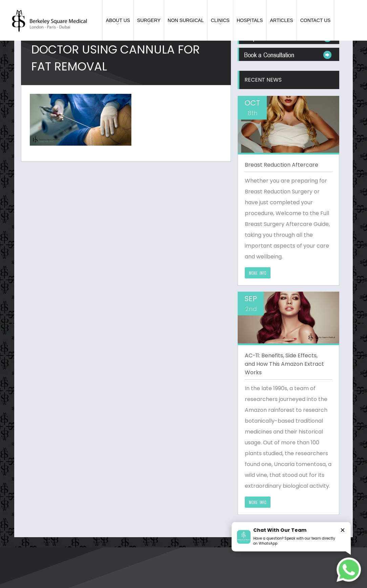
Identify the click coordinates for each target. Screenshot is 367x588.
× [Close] (343, 530)
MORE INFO (258, 273)
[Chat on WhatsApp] (349, 570)
